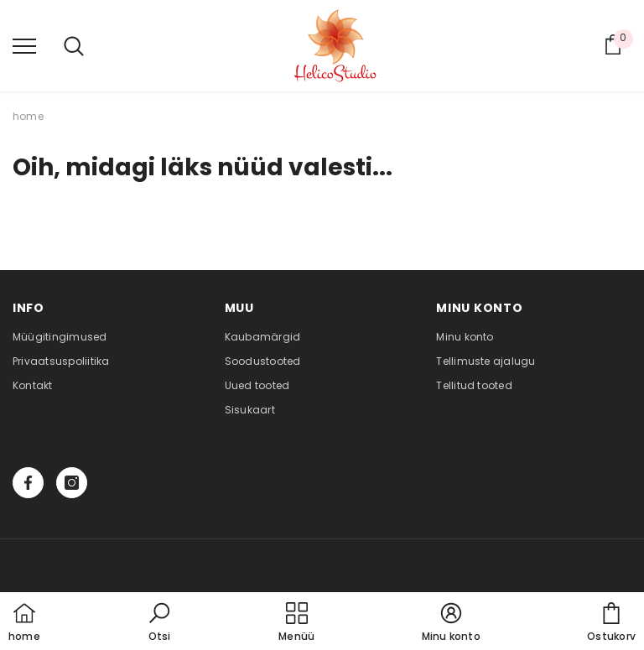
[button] (159, 623)
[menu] (24, 45)
